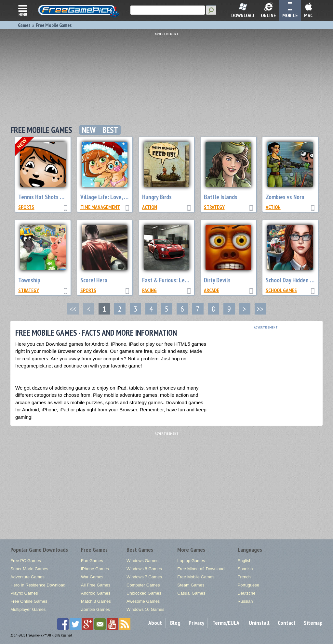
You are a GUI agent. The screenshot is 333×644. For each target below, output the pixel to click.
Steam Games (191, 585)
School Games (281, 290)
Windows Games (142, 561)
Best (110, 130)
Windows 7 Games (144, 577)
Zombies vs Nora (285, 197)
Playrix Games (24, 593)
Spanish (245, 569)
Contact (287, 623)
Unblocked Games (144, 593)
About (155, 623)
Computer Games (143, 585)
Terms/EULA (226, 623)
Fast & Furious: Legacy (169, 280)
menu (23, 10)
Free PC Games (26, 561)
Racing (149, 290)
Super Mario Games (29, 569)
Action (150, 207)
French (244, 577)
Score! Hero (94, 280)
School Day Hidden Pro (292, 280)
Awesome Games (143, 601)
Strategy (214, 207)
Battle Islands (221, 197)
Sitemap (313, 623)
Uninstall (259, 623)
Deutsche (247, 593)
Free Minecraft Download (201, 569)
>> (260, 309)
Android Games (96, 593)
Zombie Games (95, 609)
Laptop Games (191, 561)
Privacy (196, 623)
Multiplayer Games (28, 609)
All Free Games (96, 585)
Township (29, 280)
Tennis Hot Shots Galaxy (47, 197)
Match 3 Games (96, 601)
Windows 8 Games (144, 569)
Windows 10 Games (145, 609)
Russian (245, 601)
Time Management (100, 207)
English (245, 561)
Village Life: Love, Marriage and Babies (126, 197)
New (89, 130)
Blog (175, 623)
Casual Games (191, 593)
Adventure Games (27, 577)
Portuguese (249, 585)
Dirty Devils (217, 280)
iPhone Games (95, 569)
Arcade (212, 290)
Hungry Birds (157, 197)
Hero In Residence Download (38, 585)
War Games (92, 577)
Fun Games (92, 561)
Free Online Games (29, 601)
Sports (26, 207)
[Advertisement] (168, 76)
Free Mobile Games (196, 577)
